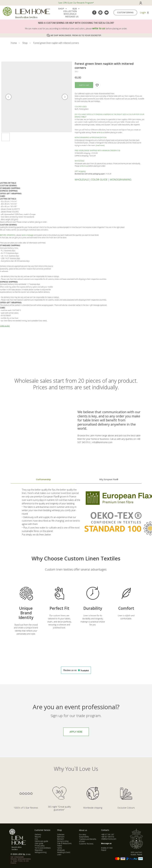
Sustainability (84, 837)
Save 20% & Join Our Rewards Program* (76, 3)
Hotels (60, 846)
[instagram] (100, 13)
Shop (62, 9)
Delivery (38, 834)
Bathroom (61, 837)
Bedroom (61, 839)
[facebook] (94, 13)
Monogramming (41, 852)
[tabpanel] (76, 515)
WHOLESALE (82, 180)
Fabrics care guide (41, 841)
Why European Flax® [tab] (109, 479)
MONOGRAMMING (121, 180)
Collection (61, 834)
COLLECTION (70, 11)
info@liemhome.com (109, 839)
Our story (83, 834)
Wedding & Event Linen (64, 853)
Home (14, 43)
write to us (99, 28)
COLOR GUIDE (99, 180)
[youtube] (107, 13)
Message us (72, 17)
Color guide (39, 843)
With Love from (136, 853)
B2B (75, 9)
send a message (27, 235)
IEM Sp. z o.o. (25, 854)
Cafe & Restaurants (64, 843)
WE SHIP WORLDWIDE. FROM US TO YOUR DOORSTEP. (76, 35)
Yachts (60, 848)
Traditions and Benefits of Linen (88, 840)
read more (100, 145)
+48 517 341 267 (108, 834)
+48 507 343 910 (108, 837)
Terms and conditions (43, 848)
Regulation (39, 850)
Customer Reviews (86, 844)
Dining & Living (63, 841)
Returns (38, 837)
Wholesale (70, 14)
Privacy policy (40, 846)
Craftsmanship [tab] (43, 479)
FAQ (36, 839)
